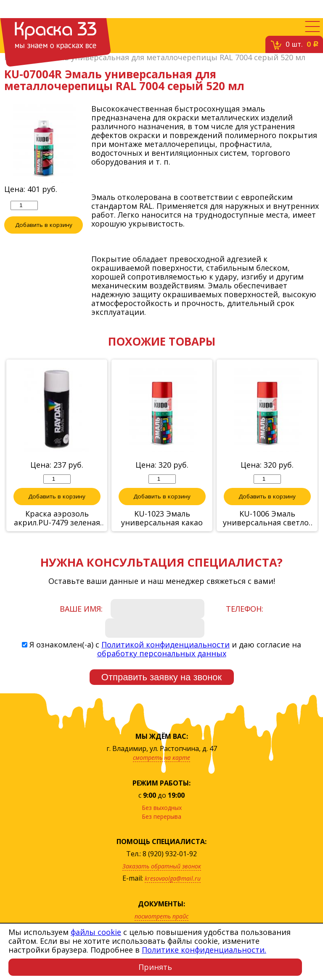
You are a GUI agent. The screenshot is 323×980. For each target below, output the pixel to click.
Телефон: (245, 609)
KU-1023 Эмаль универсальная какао (162, 518)
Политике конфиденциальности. (204, 950)
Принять (155, 967)
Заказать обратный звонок (162, 866)
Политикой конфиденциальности (165, 644)
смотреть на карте (161, 758)
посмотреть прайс (161, 916)
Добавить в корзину (44, 225)
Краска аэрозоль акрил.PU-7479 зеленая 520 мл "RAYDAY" (57, 518)
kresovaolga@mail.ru (173, 878)
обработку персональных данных (162, 653)
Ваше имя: (81, 609)
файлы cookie (96, 932)
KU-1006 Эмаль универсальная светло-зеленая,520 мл (267, 518)
